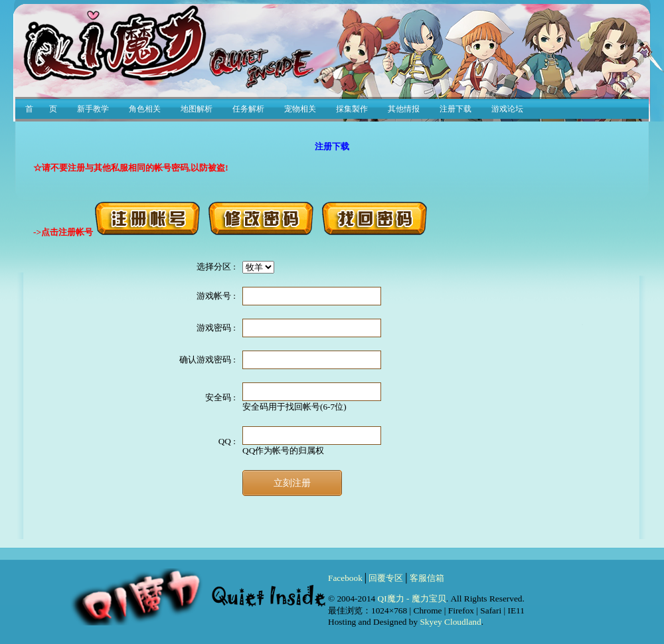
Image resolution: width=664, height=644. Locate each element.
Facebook (345, 578)
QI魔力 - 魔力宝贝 (412, 599)
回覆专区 (386, 578)
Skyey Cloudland (450, 622)
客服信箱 (427, 578)
